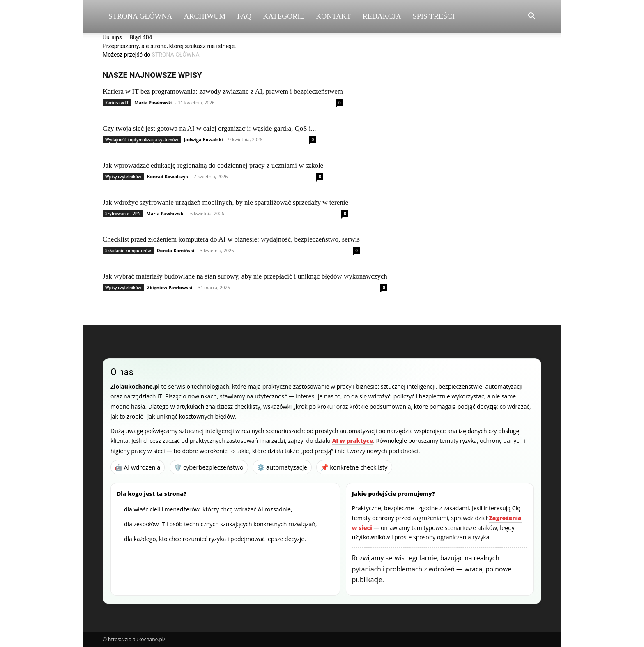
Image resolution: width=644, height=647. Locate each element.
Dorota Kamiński (175, 250)
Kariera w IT (117, 103)
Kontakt (333, 16)
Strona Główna (140, 16)
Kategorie (284, 16)
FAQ (245, 16)
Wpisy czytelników (123, 177)
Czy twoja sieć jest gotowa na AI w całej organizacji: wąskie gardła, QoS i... (209, 128)
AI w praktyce (352, 441)
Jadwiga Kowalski (204, 139)
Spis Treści (434, 16)
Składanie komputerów (128, 251)
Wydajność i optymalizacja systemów (142, 140)
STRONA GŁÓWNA (176, 55)
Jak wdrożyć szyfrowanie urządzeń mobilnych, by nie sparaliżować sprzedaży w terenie (225, 202)
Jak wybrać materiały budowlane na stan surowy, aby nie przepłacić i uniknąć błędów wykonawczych (245, 276)
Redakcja (382, 16)
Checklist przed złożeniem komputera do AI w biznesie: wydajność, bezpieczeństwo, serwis (231, 239)
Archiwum (205, 16)
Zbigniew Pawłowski (170, 287)
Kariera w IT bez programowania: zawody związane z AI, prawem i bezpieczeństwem (223, 91)
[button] (531, 17)
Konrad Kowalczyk (168, 176)
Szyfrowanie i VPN (123, 214)
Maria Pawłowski (153, 102)
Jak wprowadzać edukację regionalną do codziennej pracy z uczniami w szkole (213, 165)
